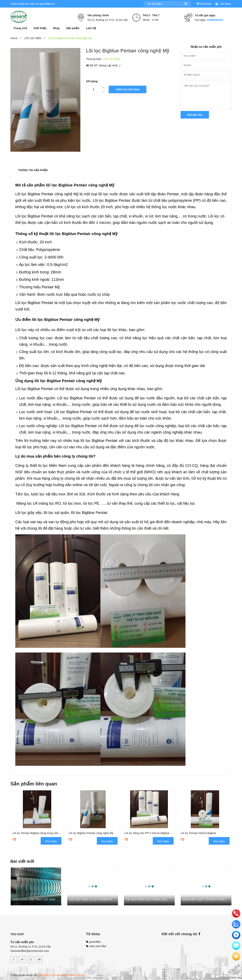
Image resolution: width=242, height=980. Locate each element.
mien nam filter (96, 946)
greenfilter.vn (45, 975)
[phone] (236, 913)
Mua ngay (51, 841)
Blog (56, 28)
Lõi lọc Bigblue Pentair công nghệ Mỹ (91, 833)
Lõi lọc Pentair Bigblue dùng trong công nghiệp (41, 833)
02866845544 (215, 20)
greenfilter (93, 942)
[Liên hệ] (236, 956)
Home (14, 38)
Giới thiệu (40, 28)
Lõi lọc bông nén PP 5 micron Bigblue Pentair (153, 833)
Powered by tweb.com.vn (69, 975)
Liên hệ (91, 28)
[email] (236, 935)
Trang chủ (20, 28)
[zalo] (236, 924)
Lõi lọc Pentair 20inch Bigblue (198, 833)
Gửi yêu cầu (195, 115)
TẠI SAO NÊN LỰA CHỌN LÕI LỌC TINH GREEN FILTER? (164, 900)
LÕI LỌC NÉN (33, 38)
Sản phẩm (73, 28)
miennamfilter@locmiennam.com (30, 951)
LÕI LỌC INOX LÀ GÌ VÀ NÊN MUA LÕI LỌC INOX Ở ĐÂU (107, 900)
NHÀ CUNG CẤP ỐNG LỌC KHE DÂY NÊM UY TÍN (46, 900)
